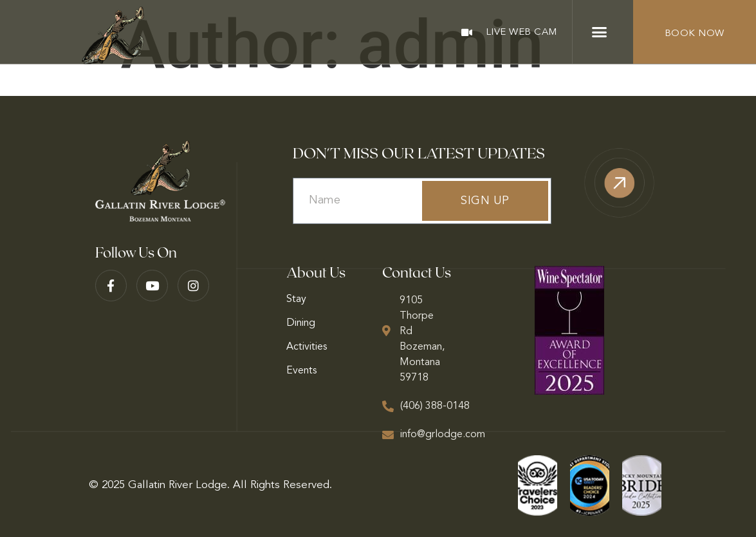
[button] (600, 32)
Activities (307, 347)
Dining (301, 323)
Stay (296, 299)
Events (301, 371)
